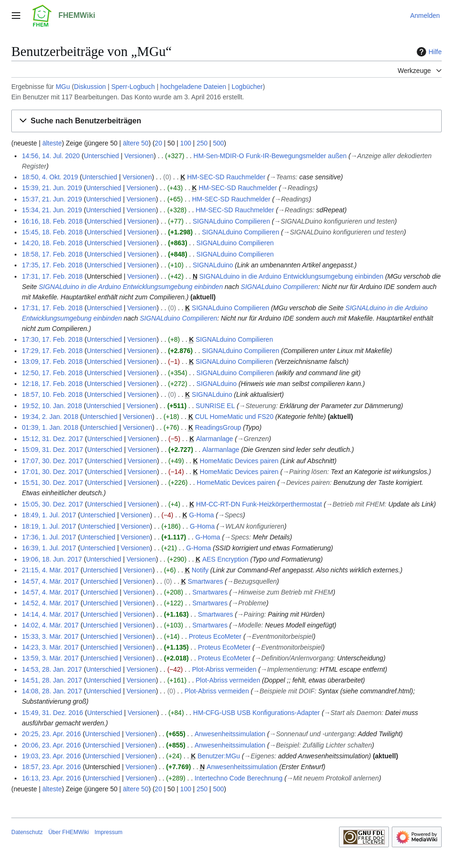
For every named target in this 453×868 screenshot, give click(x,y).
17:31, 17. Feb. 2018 (52, 276)
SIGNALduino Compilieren (231, 221)
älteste (52, 143)
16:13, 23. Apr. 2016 (51, 778)
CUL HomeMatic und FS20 (234, 417)
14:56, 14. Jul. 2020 (51, 156)
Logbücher (247, 87)
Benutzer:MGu (218, 756)
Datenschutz (27, 832)
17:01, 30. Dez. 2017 (52, 472)
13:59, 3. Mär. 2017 (50, 658)
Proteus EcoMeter (215, 636)
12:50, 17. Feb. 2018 (52, 373)
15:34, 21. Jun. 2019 (52, 210)
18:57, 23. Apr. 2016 (51, 767)
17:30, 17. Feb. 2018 (52, 339)
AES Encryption (226, 559)
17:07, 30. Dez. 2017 (52, 461)
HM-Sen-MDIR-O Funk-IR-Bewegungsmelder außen (270, 156)
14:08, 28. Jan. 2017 (52, 691)
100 (186, 143)
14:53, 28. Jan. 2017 (52, 669)
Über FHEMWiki (69, 832)
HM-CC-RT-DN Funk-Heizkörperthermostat (259, 504)
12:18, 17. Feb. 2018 (52, 384)
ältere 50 (136, 143)
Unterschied (101, 156)
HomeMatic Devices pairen (239, 461)
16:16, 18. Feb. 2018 (52, 221)
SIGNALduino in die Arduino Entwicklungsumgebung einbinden (291, 276)
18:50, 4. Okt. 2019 (50, 177)
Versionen (139, 156)
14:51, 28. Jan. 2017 (52, 680)
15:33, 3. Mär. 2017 (50, 636)
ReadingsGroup (218, 427)
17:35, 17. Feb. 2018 (52, 265)
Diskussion (90, 87)
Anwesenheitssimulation (230, 734)
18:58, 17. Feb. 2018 (52, 254)
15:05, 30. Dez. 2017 (52, 504)
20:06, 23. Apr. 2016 (51, 745)
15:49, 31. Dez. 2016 (52, 713)
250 (202, 143)
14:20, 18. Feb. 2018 (52, 243)
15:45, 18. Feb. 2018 (52, 232)
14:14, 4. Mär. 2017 (50, 614)
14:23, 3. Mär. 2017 (50, 647)
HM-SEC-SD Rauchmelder (226, 177)
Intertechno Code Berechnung (239, 778)
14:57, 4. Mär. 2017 (50, 581)
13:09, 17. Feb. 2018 (52, 362)
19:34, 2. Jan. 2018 (50, 417)
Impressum (109, 832)
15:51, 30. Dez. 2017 (52, 482)
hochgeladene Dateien (193, 87)
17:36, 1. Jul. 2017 (49, 537)
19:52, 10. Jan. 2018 (52, 406)
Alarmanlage (214, 439)
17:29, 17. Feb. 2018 (52, 351)
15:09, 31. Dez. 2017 (52, 450)
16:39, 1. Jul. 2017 (49, 548)
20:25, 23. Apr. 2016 (51, 734)
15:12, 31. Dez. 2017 (52, 439)
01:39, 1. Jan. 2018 (50, 427)
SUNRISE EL (215, 406)
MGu (63, 87)
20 (159, 143)
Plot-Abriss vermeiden (224, 669)
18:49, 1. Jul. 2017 (49, 515)
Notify (200, 570)
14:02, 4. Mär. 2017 (50, 625)
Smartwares (206, 581)
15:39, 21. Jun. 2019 (52, 188)
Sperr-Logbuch (133, 87)
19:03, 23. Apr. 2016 (51, 756)
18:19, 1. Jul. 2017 (49, 526)
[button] (226, 121)
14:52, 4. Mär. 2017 (50, 603)
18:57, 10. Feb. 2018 (52, 394)
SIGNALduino (213, 265)
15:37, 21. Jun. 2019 (52, 199)
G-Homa (201, 515)
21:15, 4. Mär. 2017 (50, 570)
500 (218, 143)
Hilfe (428, 52)
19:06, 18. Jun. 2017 (52, 559)
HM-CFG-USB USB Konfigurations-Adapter (256, 713)
